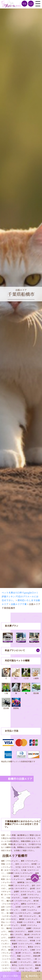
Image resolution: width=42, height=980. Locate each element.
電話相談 (33, 976)
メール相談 (12, 976)
